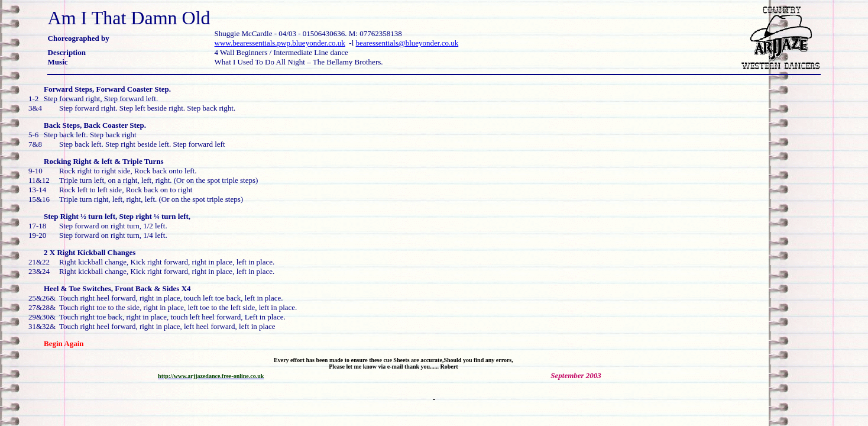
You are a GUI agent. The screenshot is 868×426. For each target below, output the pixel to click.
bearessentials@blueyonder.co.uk (407, 43)
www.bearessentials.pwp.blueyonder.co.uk (280, 43)
